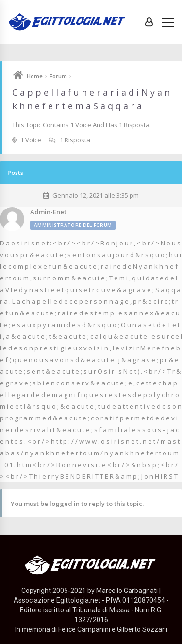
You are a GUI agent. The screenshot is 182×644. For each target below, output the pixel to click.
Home (35, 76)
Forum (58, 76)
